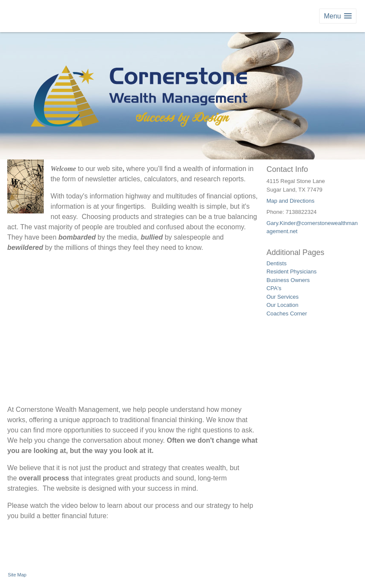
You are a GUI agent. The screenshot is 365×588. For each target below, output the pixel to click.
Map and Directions (290, 201)
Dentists (277, 263)
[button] (338, 16)
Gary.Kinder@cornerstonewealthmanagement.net (312, 227)
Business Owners (288, 280)
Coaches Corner (287, 313)
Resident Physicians (292, 271)
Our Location (282, 305)
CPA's (274, 288)
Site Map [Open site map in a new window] (17, 575)
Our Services (283, 297)
